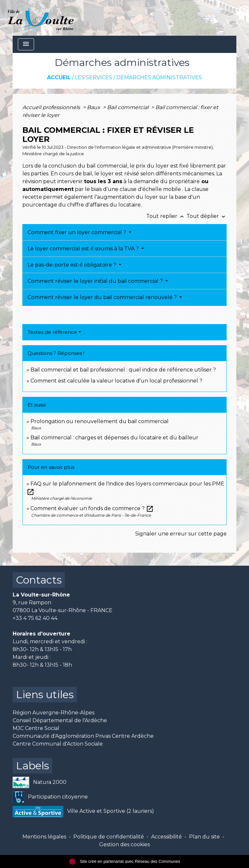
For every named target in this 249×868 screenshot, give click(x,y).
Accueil (59, 77)
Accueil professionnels (52, 107)
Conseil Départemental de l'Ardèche (60, 720)
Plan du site (204, 837)
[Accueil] (41, 18)
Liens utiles (45, 694)
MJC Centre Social (36, 728)
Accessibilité (166, 837)
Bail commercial (128, 107)
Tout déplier (207, 216)
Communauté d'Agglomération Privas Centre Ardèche (83, 736)
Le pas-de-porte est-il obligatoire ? (72, 265)
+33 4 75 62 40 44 (35, 618)
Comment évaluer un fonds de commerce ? (92, 508)
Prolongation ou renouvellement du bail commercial (100, 421)
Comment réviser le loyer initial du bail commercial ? (96, 281)
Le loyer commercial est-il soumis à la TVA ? (84, 249)
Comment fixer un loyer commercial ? (77, 232)
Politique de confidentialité (109, 837)
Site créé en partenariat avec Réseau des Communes (125, 861)
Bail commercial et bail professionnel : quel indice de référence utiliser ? (123, 370)
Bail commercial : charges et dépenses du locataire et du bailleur (114, 438)
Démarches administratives (159, 77)
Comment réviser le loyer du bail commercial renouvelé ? (103, 297)
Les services (94, 77)
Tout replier (166, 216)
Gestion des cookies (124, 844)
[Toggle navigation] (26, 44)
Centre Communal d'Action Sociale (58, 744)
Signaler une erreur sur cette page (181, 534)
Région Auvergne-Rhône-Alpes (53, 713)
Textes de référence (52, 332)
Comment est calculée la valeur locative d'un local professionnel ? (116, 381)
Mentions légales (44, 837)
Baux (94, 107)
